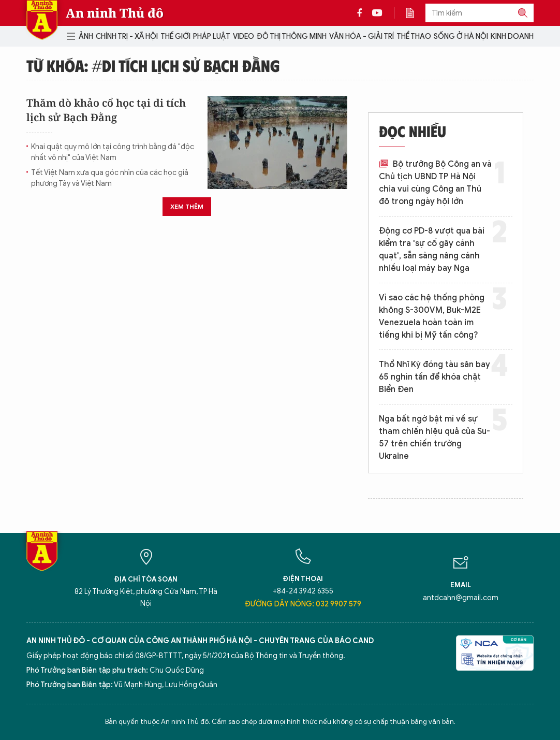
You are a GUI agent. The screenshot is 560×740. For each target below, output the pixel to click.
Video (244, 37)
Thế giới (175, 37)
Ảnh (86, 37)
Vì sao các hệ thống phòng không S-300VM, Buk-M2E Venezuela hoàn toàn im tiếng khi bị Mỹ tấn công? (432, 316)
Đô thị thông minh (292, 37)
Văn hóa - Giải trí (362, 37)
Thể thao (414, 37)
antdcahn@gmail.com (461, 598)
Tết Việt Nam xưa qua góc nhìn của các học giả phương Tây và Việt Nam (110, 178)
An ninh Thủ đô (115, 13)
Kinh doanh (512, 37)
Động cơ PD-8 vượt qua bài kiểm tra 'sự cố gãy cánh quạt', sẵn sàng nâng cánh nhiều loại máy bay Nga (432, 250)
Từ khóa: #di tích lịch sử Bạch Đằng (153, 65)
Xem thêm (187, 206)
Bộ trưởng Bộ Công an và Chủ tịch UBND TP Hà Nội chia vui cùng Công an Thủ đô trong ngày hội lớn (435, 183)
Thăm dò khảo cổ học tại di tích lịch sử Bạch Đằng (106, 110)
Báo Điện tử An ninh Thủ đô (42, 20)
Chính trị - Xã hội (127, 37)
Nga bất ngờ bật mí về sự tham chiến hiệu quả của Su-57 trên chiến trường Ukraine (434, 438)
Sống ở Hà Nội (461, 37)
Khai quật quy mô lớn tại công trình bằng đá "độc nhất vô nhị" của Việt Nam (113, 152)
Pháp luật (212, 37)
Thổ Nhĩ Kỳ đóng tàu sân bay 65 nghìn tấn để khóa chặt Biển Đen (434, 377)
